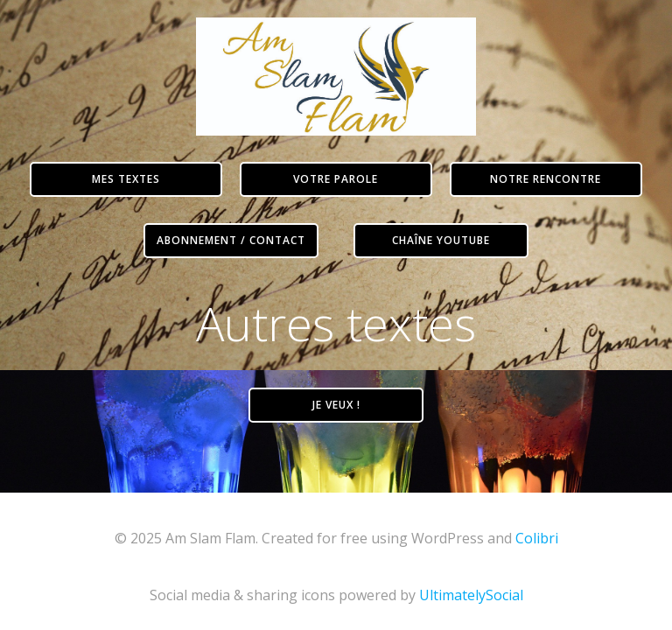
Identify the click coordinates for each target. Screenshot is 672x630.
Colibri (537, 538)
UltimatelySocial (471, 595)
